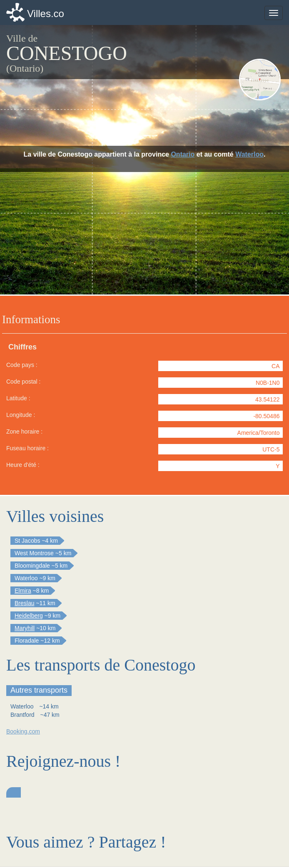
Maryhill (25, 628)
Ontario (183, 154)
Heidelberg (29, 616)
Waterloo (249, 154)
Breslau (24, 603)
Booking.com (23, 731)
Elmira (23, 591)
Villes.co (46, 14)
